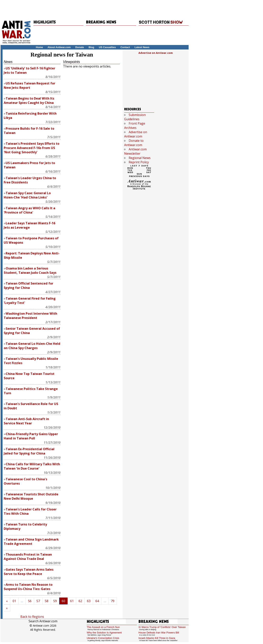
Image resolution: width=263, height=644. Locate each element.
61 (72, 601)
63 (89, 601)
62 (80, 601)
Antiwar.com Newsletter (135, 151)
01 (14, 601)
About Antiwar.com (59, 47)
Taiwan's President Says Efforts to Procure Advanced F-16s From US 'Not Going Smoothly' (32, 148)
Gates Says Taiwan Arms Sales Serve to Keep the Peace (29, 572)
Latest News (142, 47)
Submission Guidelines (135, 117)
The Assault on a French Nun (103, 627)
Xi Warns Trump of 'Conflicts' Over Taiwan (162, 627)
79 (113, 601)
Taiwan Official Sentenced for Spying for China (28, 286)
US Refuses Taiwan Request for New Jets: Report (29, 85)
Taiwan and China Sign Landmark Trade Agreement (31, 542)
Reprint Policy (139, 162)
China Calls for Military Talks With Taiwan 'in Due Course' (32, 466)
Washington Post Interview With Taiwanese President (30, 316)
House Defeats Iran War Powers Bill (159, 633)
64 (97, 601)
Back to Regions (32, 617)
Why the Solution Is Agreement (104, 633)
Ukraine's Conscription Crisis (103, 638)
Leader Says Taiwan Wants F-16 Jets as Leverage (29, 225)
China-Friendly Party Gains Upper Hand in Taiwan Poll (31, 436)
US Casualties (107, 47)
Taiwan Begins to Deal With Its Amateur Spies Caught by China (29, 101)
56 (30, 601)
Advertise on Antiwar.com (156, 53)
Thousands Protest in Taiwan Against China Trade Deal (28, 557)
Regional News (140, 158)
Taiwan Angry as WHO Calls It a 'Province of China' (29, 210)
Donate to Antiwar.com (134, 143)
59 (55, 601)
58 (47, 601)
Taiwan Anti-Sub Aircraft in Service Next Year (26, 421)
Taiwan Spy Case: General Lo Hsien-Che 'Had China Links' (27, 195)
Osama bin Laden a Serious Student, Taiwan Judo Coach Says (30, 270)
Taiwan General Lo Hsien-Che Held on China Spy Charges (32, 346)
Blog (91, 47)
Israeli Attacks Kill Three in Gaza (157, 638)
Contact (125, 47)
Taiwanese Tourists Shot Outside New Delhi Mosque (31, 496)
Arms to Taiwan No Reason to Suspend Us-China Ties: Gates (28, 587)
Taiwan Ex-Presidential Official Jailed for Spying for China (29, 451)
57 (38, 601)
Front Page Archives (135, 126)
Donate (80, 47)
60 (63, 601)
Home (39, 47)
